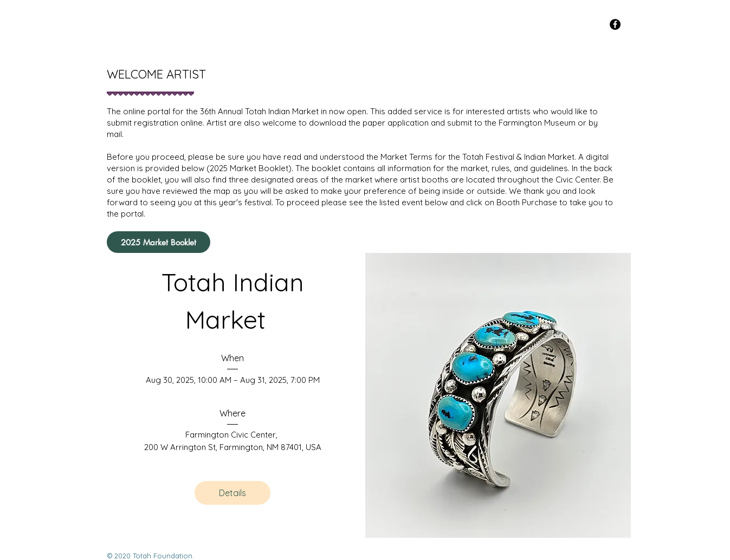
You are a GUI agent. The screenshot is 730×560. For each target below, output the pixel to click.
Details (232, 493)
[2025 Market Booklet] (159, 242)
